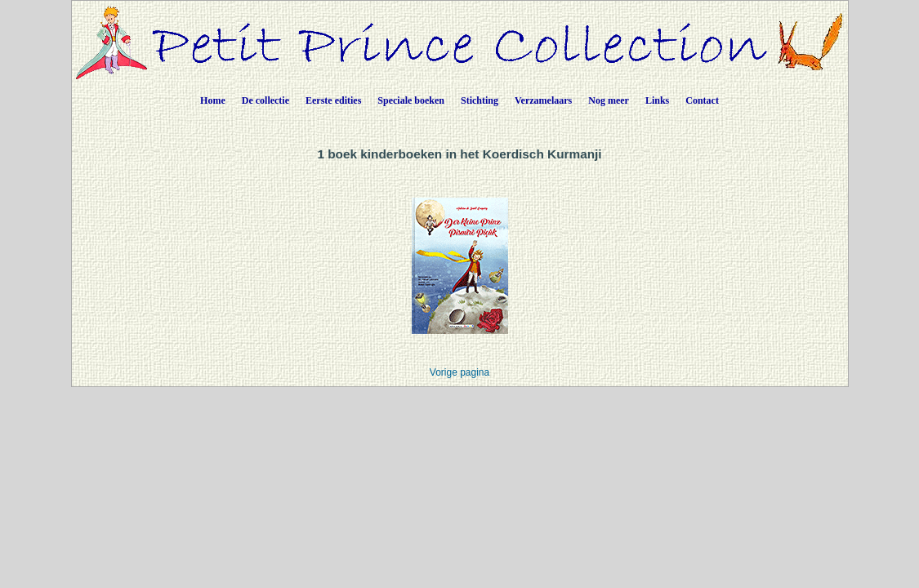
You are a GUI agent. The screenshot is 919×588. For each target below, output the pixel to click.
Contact (702, 100)
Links (657, 100)
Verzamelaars (543, 100)
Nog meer (609, 100)
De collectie (265, 100)
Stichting (480, 100)
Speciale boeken (411, 100)
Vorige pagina (459, 372)
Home (213, 100)
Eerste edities (333, 100)
